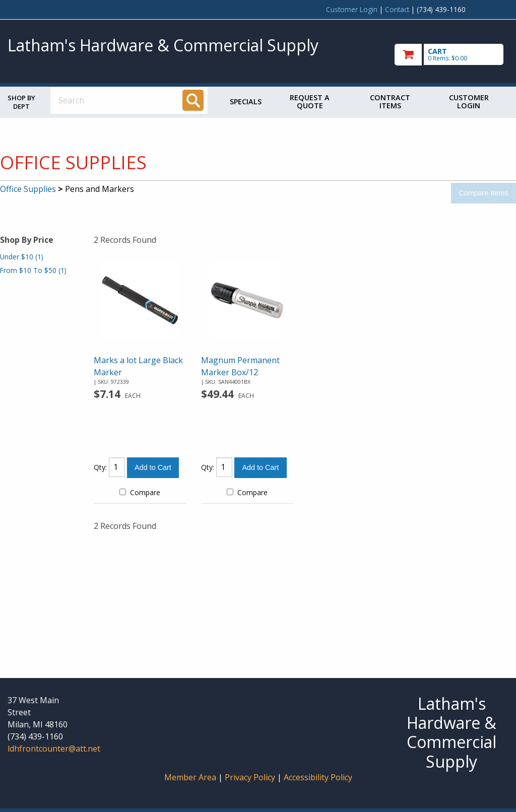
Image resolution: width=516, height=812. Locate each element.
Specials (246, 101)
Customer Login (352, 9)
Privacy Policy (251, 777)
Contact (397, 9)
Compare (140, 492)
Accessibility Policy (318, 777)
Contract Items (390, 101)
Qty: (100, 467)
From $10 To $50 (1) (33, 270)
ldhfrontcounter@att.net (54, 749)
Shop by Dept (21, 102)
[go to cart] (451, 55)
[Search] (193, 100)
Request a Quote (310, 101)
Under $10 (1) (22, 257)
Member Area (190, 777)
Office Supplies (28, 189)
